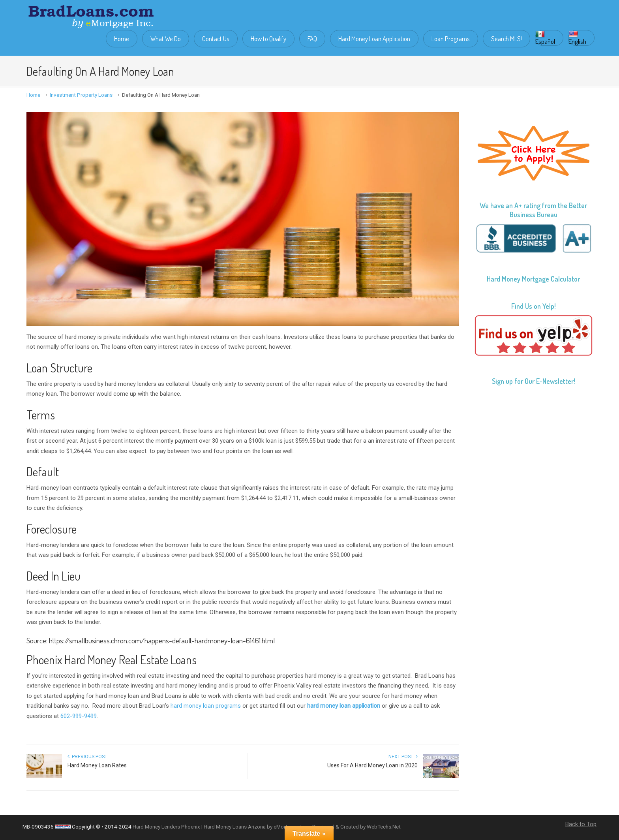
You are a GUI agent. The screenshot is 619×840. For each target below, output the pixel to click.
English (577, 38)
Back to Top (581, 824)
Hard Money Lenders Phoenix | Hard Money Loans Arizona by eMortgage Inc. (221, 827)
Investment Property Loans (81, 95)
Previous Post (87, 757)
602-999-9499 (79, 716)
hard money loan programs (206, 706)
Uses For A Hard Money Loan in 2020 (372, 765)
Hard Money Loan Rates (97, 765)
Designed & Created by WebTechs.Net (356, 827)
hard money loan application (344, 706)
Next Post (403, 757)
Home (33, 95)
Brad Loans (91, 16)
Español (545, 38)
